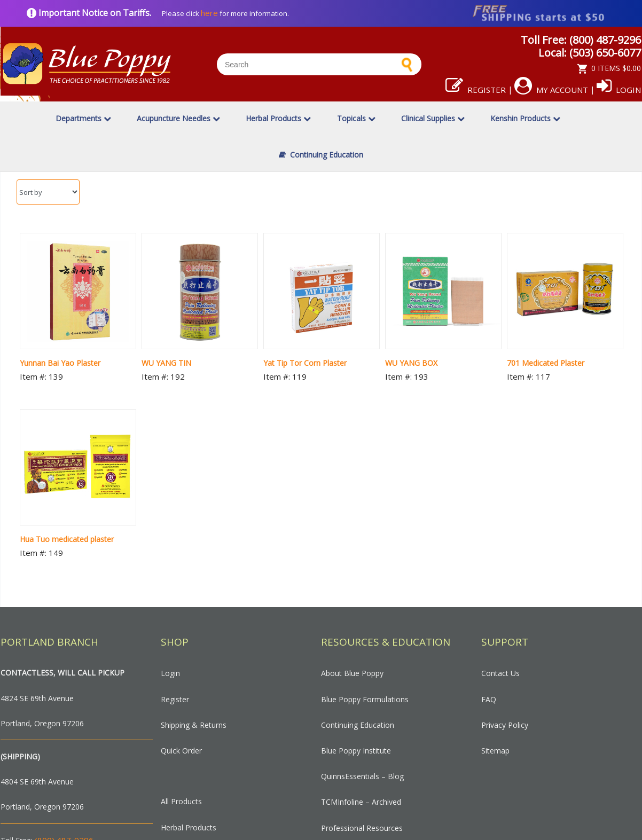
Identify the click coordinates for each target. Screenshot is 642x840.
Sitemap (495, 751)
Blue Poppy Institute (356, 751)
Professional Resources (362, 828)
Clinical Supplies (433, 118)
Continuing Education (321, 155)
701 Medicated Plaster (546, 363)
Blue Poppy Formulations (365, 699)
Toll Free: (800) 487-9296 (581, 40)
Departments (83, 118)
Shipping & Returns (194, 725)
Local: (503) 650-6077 (590, 53)
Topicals (356, 118)
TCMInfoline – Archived (361, 802)
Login (619, 90)
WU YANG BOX (411, 363)
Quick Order (181, 751)
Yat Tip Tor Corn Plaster (305, 363)
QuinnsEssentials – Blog (362, 776)
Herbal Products (278, 118)
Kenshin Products (525, 118)
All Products (181, 801)
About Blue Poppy (352, 673)
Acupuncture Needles (178, 118)
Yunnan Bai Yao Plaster (60, 363)
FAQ (489, 699)
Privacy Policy (505, 725)
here (209, 13)
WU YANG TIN (166, 363)
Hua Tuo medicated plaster (67, 539)
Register (476, 90)
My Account (551, 90)
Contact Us (500, 673)
